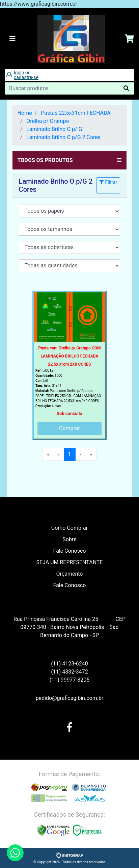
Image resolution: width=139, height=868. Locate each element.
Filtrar (108, 182)
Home (25, 113)
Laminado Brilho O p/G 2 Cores (63, 137)
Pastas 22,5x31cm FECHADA (76, 113)
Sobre (69, 539)
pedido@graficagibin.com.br (70, 698)
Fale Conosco (70, 551)
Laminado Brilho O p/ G (54, 129)
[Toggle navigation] (12, 39)
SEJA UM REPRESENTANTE (70, 562)
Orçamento (70, 574)
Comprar (69, 428)
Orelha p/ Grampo (48, 121)
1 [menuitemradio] (70, 454)
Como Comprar (69, 528)
